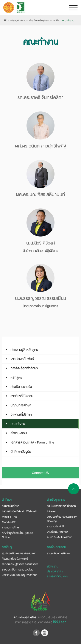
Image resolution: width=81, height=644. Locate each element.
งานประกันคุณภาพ (57, 532)
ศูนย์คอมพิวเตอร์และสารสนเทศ (19, 553)
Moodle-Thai (10, 517)
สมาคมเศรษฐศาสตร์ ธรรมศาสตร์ (20, 564)
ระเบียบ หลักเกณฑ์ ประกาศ (61, 506)
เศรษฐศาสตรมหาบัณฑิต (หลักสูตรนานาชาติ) (34, 20)
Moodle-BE (9, 522)
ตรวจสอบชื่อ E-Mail (13, 511)
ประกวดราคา (55, 571)
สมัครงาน (53, 566)
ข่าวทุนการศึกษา (11, 528)
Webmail (31, 511)
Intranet (52, 511)
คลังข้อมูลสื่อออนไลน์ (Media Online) (18, 535)
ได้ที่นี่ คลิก (60, 622)
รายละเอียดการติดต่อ (58, 553)
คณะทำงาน (68, 20)
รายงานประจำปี (55, 526)
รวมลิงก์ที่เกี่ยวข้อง (58, 576)
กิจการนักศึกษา (11, 506)
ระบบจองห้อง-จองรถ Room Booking (62, 519)
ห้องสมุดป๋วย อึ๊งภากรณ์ (15, 559)
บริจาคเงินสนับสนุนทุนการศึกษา (20, 575)
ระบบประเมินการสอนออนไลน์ (18, 570)
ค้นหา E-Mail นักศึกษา (60, 537)
